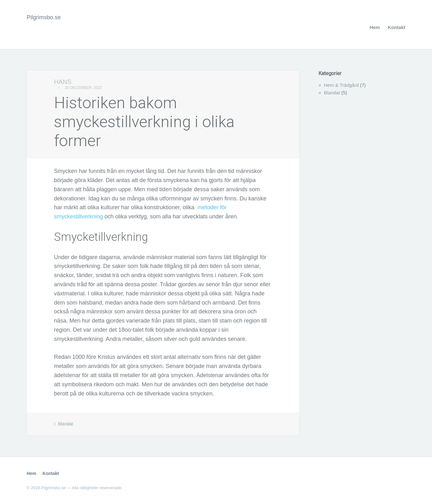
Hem (375, 27)
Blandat (65, 424)
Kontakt (397, 27)
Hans (63, 82)
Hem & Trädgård (341, 85)
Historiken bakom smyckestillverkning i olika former (144, 122)
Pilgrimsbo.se (44, 17)
